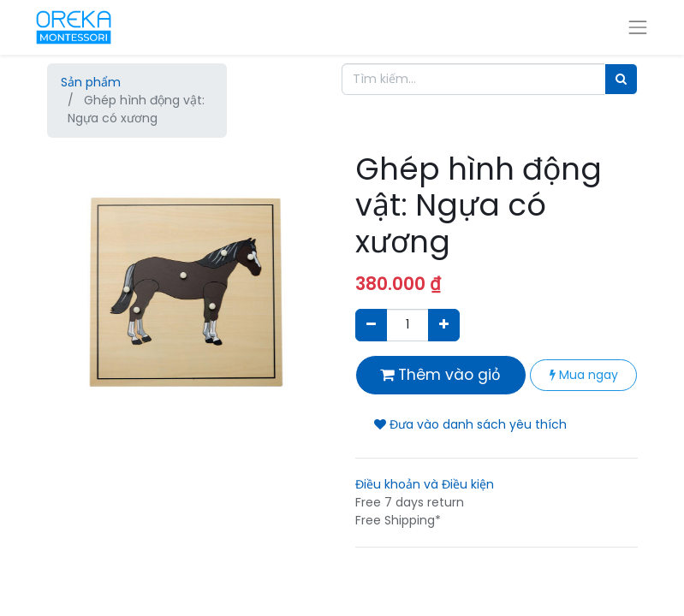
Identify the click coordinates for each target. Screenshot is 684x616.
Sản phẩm (91, 82)
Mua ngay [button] (584, 375)
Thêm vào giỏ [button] (440, 375)
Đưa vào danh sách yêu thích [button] (470, 424)
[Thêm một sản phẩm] (444, 325)
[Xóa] (371, 325)
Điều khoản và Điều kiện (425, 484)
